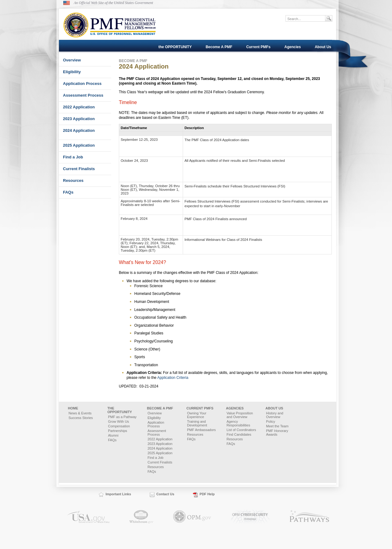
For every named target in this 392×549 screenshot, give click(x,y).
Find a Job (73, 157)
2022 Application (79, 107)
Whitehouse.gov (141, 517)
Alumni (113, 435)
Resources (73, 180)
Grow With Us (119, 421)
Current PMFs (259, 47)
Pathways (310, 517)
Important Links (118, 494)
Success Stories (81, 418)
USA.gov (88, 517)
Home (73, 408)
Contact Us (165, 494)
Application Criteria (173, 378)
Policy (271, 421)
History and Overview (275, 415)
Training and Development (197, 423)
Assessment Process (83, 95)
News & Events (80, 413)
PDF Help (207, 494)
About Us (323, 47)
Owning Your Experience (197, 415)
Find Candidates (239, 434)
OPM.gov (192, 517)
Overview (72, 60)
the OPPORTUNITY (175, 47)
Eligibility (72, 72)
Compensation (119, 426)
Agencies (292, 47)
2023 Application (79, 119)
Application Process (82, 84)
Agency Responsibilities (238, 423)
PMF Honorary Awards (277, 433)
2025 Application (79, 145)
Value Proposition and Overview (240, 415)
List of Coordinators (241, 430)
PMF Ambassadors (201, 430)
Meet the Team (277, 426)
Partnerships (118, 431)
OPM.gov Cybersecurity (250, 517)
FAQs (68, 192)
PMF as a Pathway (122, 417)
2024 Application (79, 130)
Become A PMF (219, 47)
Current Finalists (79, 169)
